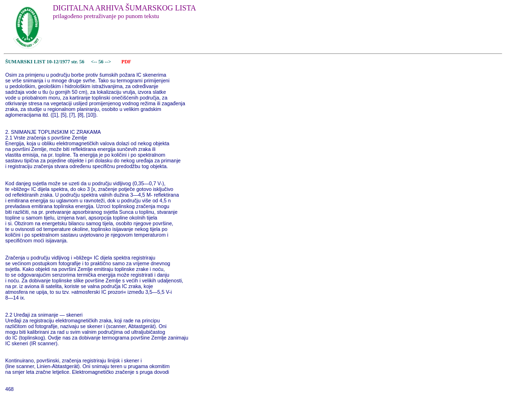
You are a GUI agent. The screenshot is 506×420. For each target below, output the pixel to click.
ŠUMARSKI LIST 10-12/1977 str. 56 (45, 62)
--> (109, 62)
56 (102, 62)
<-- (94, 62)
